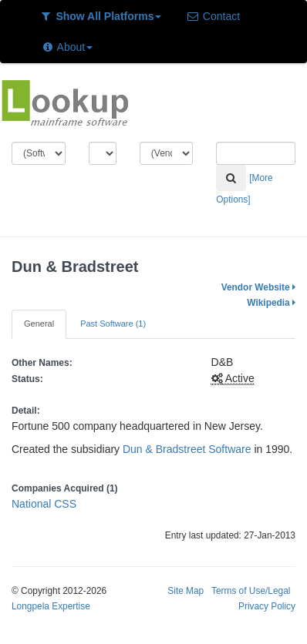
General (39, 324)
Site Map (186, 591)
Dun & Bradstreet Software (187, 449)
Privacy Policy (267, 606)
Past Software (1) (113, 324)
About (67, 47)
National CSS (44, 504)
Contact (213, 16)
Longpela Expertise (51, 606)
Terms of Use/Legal (251, 591)
